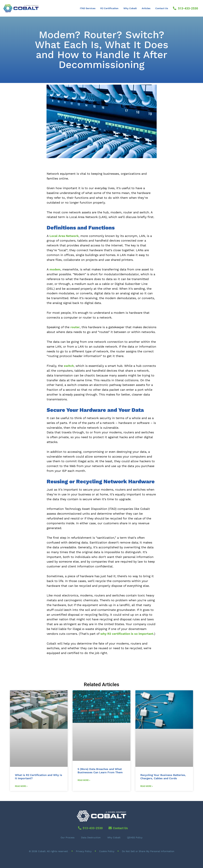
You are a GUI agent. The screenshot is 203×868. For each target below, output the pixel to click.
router (75, 327)
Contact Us (162, 8)
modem (55, 269)
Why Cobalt (130, 8)
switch (69, 366)
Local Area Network (64, 236)
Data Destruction (91, 837)
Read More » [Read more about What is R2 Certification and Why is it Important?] (21, 786)
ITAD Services (88, 8)
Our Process (68, 837)
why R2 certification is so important (127, 634)
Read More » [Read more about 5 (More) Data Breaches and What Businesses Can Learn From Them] (84, 780)
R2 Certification (109, 8)
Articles (146, 8)
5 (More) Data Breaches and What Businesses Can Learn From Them (100, 771)
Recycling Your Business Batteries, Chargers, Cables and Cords (163, 777)
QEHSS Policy (135, 837)
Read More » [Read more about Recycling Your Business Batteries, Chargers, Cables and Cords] (147, 786)
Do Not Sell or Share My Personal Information (148, 851)
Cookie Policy (107, 851)
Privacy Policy (84, 851)
